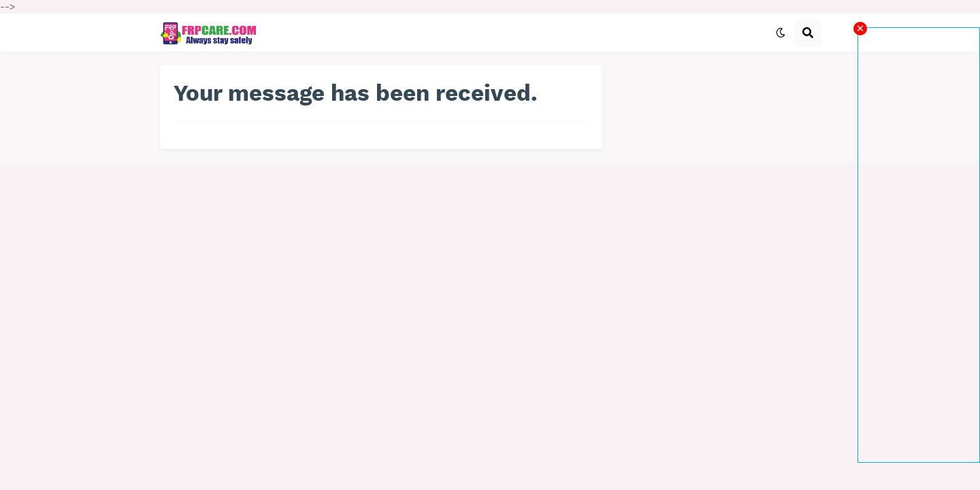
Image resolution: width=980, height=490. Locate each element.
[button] (781, 33)
